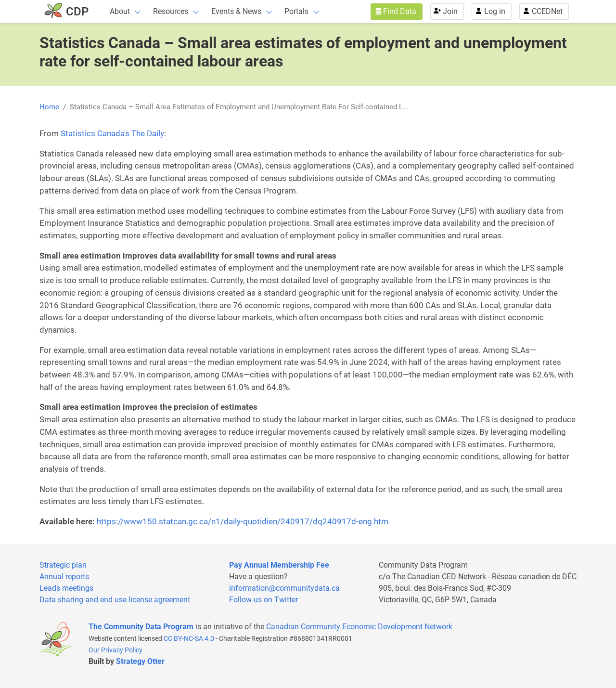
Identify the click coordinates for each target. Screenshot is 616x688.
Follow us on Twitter (263, 600)
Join (450, 11)
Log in (495, 11)
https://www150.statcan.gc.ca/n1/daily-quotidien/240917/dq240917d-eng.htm (243, 521)
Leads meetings (66, 588)
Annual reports (64, 577)
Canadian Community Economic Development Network (359, 627)
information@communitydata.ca (284, 588)
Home (49, 107)
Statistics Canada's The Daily (112, 133)
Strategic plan (63, 565)
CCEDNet (547, 11)
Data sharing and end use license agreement (115, 600)
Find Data (400, 11)
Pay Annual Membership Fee (279, 565)
